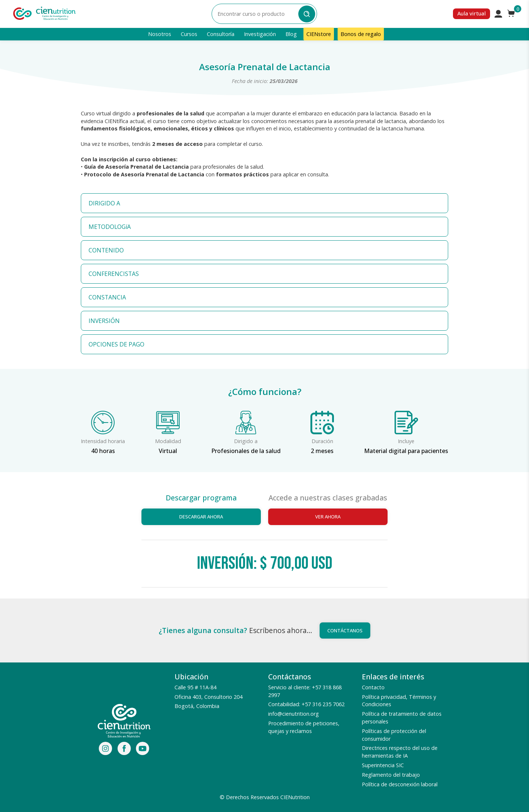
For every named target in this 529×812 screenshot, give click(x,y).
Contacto (373, 687)
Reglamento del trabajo (391, 775)
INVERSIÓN (104, 321)
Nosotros (160, 34)
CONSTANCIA (107, 297)
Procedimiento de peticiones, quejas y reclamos (304, 727)
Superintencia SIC (383, 765)
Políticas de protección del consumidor (394, 735)
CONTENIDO (106, 250)
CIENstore (319, 34)
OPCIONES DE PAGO (116, 344)
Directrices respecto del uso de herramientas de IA (400, 752)
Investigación (260, 34)
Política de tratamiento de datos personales (402, 718)
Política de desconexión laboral (400, 784)
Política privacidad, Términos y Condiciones (399, 701)
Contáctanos (345, 630)
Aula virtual (472, 13)
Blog (291, 34)
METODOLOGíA (110, 227)
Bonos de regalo (361, 34)
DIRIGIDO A (104, 203)
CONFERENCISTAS (114, 274)
